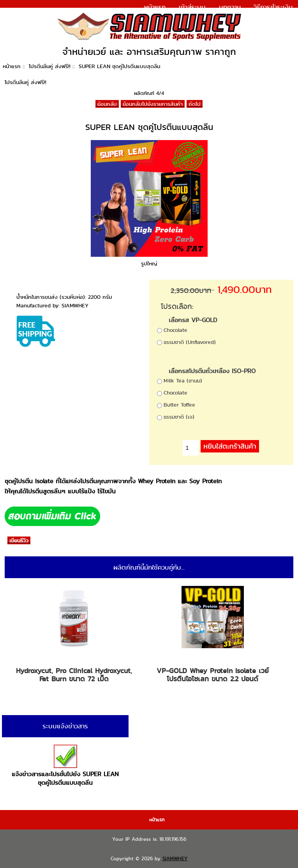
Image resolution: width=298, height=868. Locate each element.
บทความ (230, 7)
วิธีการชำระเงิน (273, 7)
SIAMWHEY (175, 858)
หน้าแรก (155, 7)
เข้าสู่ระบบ (192, 7)
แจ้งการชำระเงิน (271, 17)
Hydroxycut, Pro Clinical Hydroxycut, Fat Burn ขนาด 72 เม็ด (74, 675)
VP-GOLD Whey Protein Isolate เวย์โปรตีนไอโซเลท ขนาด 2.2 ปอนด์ (213, 675)
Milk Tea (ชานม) (183, 381)
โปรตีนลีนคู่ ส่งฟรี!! (50, 66)
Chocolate (175, 330)
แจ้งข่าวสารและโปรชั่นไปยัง (65, 766)
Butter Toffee (179, 405)
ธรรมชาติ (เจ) (179, 417)
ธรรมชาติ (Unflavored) (190, 342)
